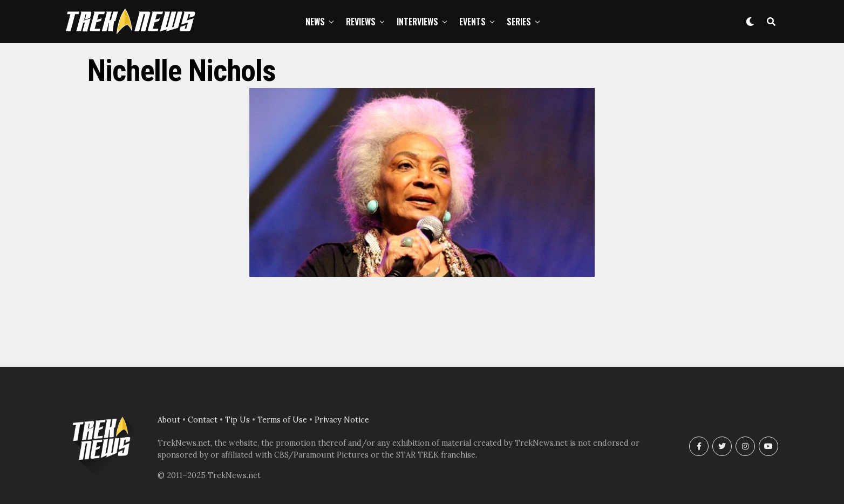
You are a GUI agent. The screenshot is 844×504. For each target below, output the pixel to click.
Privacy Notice (342, 420)
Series (519, 22)
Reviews (361, 22)
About (169, 420)
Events (472, 22)
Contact (203, 420)
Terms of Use (282, 420)
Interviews (417, 22)
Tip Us (237, 420)
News (315, 22)
